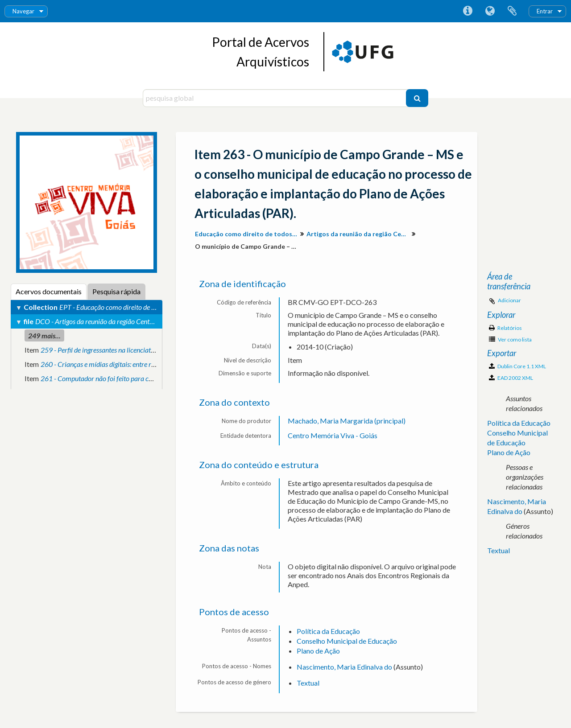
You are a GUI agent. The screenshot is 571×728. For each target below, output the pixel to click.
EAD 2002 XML (511, 378)
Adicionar (509, 300)
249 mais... (44, 335)
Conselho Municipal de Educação (347, 641)
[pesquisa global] (275, 98)
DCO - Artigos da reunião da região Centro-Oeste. (106, 321)
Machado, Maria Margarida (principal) (347, 421)
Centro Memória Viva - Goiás (333, 435)
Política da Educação (328, 631)
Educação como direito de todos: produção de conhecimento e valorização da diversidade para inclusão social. (247, 234)
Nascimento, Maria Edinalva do (344, 667)
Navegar (23, 11)
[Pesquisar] (417, 98)
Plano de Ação (318, 651)
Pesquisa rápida (116, 291)
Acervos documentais (49, 291)
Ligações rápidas (468, 11)
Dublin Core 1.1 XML (517, 366)
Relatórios (505, 328)
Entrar (545, 11)
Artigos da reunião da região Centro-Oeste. (359, 234)
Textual (308, 683)
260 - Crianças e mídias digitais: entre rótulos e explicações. (125, 364)
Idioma (490, 11)
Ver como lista (510, 339)
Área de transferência (512, 11)
